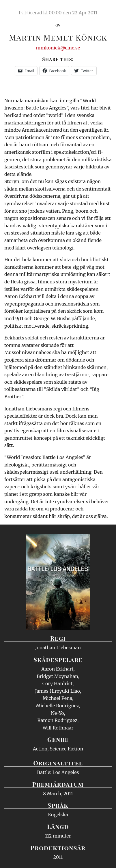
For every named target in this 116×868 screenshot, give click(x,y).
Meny (104, 10)
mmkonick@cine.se (58, 48)
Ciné (18, 10)
